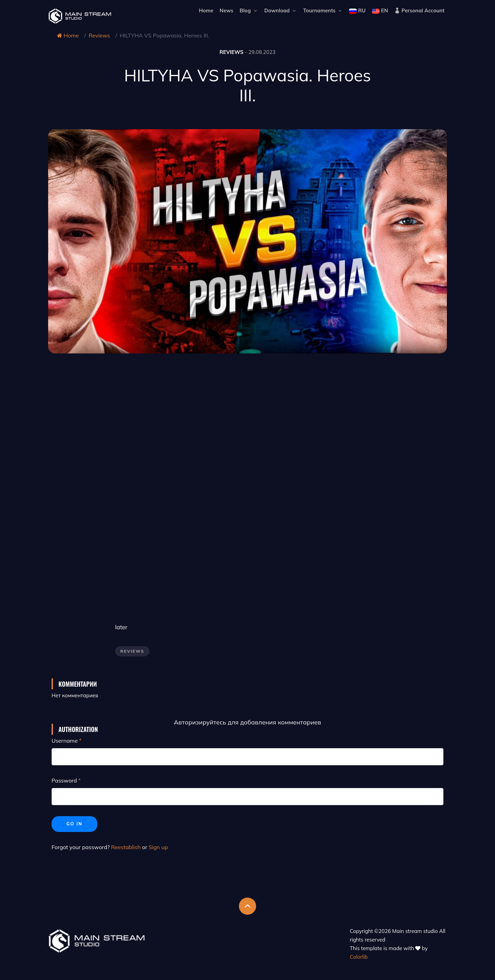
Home (206, 10)
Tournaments (323, 10)
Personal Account (419, 10)
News (227, 10)
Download (281, 10)
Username (65, 741)
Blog (249, 10)
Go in (74, 824)
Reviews (99, 35)
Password (64, 780)
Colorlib (359, 957)
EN (380, 10)
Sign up (158, 847)
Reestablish (126, 847)
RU (357, 10)
